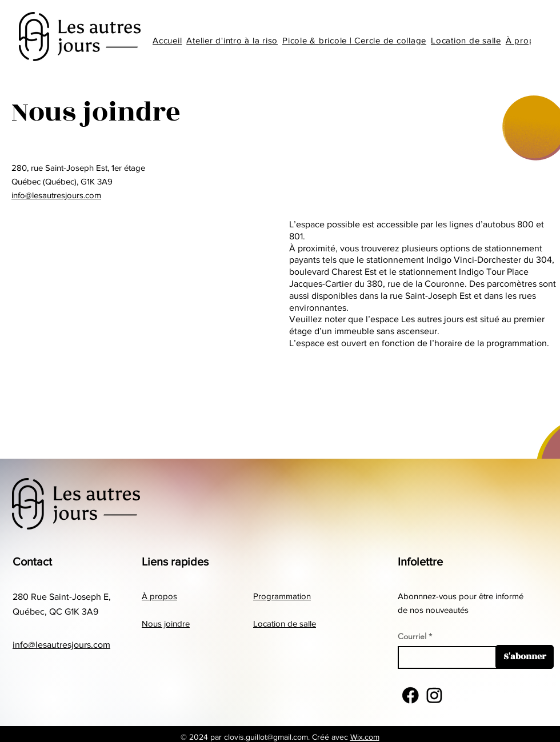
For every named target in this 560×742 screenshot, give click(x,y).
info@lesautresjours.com (56, 195)
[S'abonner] (525, 657)
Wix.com (365, 737)
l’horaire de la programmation (488, 343)
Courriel (412, 636)
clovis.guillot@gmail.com (266, 737)
